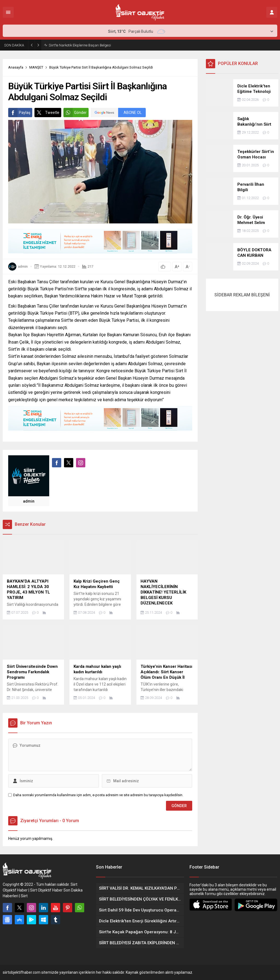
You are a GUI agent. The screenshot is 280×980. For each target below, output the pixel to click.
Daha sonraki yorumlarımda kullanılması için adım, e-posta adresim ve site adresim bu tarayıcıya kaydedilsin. (98, 795)
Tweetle (47, 113)
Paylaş (19, 113)
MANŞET (36, 67)
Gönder (75, 113)
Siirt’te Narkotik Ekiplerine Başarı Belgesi (80, 45)
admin (23, 266)
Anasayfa (16, 67)
